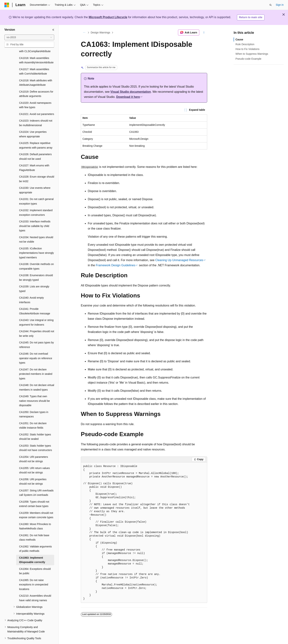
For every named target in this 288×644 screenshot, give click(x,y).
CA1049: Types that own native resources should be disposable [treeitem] (34, 391)
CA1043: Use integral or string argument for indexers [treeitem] (36, 312)
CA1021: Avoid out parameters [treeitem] (37, 104)
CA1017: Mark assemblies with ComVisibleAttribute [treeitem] (34, 61)
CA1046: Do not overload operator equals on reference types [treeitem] (36, 348)
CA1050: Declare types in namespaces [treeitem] (34, 404)
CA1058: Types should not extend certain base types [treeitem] (34, 494)
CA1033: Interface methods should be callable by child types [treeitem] (35, 216)
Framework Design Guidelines (116, 265)
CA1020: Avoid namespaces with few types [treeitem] (35, 95)
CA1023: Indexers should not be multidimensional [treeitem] (36, 113)
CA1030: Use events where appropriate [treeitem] (35, 180)
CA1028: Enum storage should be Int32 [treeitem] (37, 169)
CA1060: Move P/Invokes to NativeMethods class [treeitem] (35, 516)
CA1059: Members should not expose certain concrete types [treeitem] (36, 505)
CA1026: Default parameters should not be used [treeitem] (35, 146)
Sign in (280, 5)
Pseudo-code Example (248, 59)
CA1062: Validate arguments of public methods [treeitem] (35, 539)
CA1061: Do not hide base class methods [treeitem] (34, 527)
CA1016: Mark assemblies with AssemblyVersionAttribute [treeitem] (36, 50)
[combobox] (29, 37)
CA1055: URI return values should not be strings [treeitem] (34, 460)
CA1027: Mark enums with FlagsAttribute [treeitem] (34, 158)
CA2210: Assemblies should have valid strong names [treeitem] (35, 588)
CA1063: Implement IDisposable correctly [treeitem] (32, 550)
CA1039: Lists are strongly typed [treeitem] (34, 279)
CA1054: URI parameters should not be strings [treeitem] (34, 449)
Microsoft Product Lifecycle (108, 17)
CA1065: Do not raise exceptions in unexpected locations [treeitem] (34, 574)
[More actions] (204, 33)
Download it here (128, 97)
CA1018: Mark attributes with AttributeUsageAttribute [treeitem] (36, 73)
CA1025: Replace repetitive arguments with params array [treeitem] (36, 135)
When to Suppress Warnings (252, 54)
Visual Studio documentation (131, 92)
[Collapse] (53, 30)
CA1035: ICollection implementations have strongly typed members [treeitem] (36, 243)
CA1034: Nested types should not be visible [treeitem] (36, 229)
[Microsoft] (7, 5)
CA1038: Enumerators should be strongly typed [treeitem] (36, 267)
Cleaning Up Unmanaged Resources (179, 260)
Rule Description (245, 44)
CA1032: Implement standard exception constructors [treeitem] (36, 202)
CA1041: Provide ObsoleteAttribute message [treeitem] (35, 301)
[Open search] (271, 5)
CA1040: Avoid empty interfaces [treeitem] (31, 290)
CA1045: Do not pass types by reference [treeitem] (36, 335)
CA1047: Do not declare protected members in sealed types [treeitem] (36, 364)
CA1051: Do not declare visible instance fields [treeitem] (33, 415)
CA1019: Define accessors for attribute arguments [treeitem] (36, 84)
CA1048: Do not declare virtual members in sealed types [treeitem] (37, 377)
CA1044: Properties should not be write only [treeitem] (37, 323)
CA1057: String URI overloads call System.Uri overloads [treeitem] (36, 483)
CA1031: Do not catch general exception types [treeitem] (36, 191)
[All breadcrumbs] (84, 33)
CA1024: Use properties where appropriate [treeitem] (33, 124)
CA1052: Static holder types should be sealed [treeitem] (35, 427)
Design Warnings (100, 33)
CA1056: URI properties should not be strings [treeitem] (33, 471)
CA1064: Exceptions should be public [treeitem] (35, 561)
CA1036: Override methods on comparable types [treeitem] (36, 256)
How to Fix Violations (247, 49)
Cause (239, 39)
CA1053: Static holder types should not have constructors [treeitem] (36, 438)
